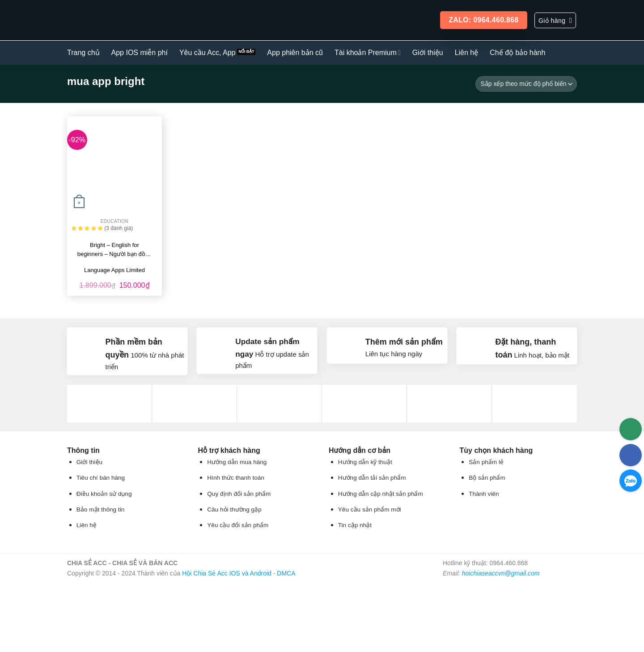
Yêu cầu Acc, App (208, 53)
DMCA (286, 573)
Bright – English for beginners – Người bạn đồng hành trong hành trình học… (114, 250)
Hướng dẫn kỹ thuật (365, 462)
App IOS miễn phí (140, 53)
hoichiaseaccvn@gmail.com (501, 573)
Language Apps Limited (114, 270)
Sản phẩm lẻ (486, 462)
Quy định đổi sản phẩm (239, 494)
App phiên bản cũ (295, 53)
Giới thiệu (428, 53)
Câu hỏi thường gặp (234, 509)
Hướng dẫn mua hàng (237, 462)
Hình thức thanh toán (236, 478)
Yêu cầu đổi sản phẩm (238, 525)
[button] (555, 20)
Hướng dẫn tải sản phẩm (372, 478)
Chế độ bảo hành (517, 53)
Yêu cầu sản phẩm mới (370, 509)
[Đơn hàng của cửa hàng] (526, 84)
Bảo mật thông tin (100, 509)
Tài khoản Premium (368, 53)
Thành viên (484, 494)
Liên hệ (467, 53)
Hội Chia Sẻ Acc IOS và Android (227, 573)
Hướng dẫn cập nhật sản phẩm (381, 494)
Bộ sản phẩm (487, 478)
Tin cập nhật (355, 525)
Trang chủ (83, 53)
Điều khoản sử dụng (104, 494)
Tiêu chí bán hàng (101, 478)
